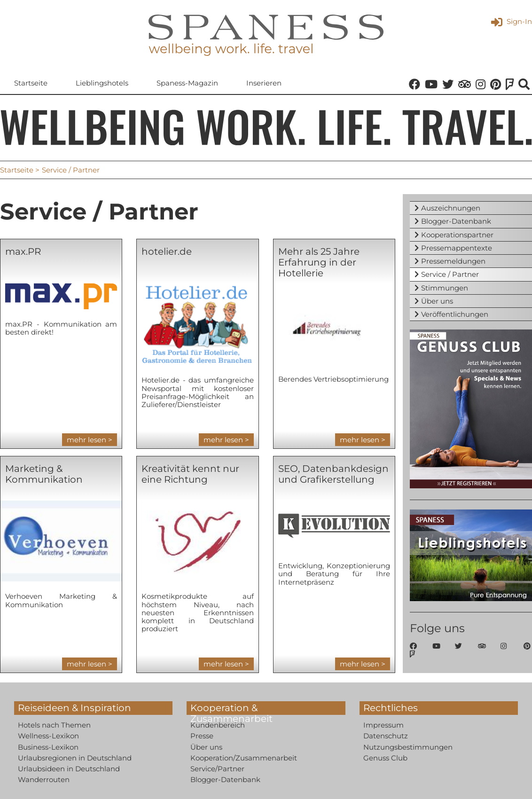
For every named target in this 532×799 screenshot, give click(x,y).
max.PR (23, 251)
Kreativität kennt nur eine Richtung (190, 474)
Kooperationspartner (457, 235)
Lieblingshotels (102, 83)
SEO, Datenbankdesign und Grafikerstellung (333, 474)
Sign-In (512, 21)
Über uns (437, 301)
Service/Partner (217, 769)
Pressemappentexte (457, 248)
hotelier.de (167, 251)
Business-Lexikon (48, 747)
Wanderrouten (44, 779)
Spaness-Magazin (187, 83)
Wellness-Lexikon (48, 736)
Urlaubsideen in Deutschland (69, 769)
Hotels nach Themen (54, 725)
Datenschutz (386, 736)
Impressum (383, 725)
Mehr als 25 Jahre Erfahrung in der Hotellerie (319, 262)
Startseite (31, 83)
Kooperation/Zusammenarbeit (244, 758)
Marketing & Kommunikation (44, 474)
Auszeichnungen (451, 208)
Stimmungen (445, 288)
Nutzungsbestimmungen (408, 747)
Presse (202, 736)
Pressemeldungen (453, 261)
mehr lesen (86, 440)
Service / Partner (450, 274)
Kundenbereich (218, 725)
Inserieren (264, 83)
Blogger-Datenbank (456, 221)
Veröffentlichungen (455, 314)
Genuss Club (385, 758)
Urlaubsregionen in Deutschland (75, 758)
